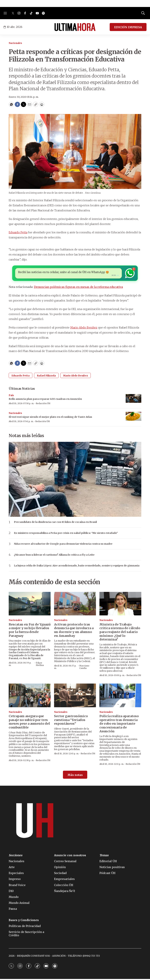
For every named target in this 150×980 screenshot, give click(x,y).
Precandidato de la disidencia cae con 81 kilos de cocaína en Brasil (55, 523)
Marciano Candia (84, 668)
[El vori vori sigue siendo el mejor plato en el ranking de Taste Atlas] (133, 417)
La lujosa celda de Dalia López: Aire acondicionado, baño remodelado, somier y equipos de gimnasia (77, 567)
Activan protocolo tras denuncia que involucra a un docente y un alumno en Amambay (74, 631)
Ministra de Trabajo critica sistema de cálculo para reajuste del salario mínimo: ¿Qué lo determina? (120, 633)
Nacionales (15, 43)
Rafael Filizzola (46, 377)
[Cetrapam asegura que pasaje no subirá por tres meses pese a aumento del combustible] (30, 696)
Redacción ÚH (43, 404)
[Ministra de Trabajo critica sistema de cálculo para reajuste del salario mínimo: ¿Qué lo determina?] (120, 605)
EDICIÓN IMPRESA (128, 27)
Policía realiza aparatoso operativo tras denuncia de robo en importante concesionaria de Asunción (119, 725)
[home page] (75, 27)
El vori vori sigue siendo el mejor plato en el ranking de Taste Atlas (50, 418)
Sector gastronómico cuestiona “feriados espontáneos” (71, 721)
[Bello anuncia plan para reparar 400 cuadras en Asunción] (133, 399)
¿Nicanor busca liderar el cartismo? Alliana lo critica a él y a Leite (54, 556)
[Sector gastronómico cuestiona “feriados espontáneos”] (75, 696)
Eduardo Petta (18, 232)
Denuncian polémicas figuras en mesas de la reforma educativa (78, 288)
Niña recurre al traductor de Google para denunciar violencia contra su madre (63, 545)
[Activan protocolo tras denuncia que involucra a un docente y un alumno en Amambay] (75, 605)
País (11, 396)
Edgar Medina (40, 665)
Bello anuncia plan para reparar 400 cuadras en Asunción (45, 400)
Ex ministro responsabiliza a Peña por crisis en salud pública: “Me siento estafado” (66, 534)
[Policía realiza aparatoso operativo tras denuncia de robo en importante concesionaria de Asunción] (120, 696)
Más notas (75, 776)
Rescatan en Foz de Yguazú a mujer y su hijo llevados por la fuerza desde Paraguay (30, 631)
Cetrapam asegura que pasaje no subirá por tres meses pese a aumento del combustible (29, 723)
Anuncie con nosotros (70, 856)
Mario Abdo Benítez (84, 329)
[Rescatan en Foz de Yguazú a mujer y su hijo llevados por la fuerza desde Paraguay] (30, 605)
